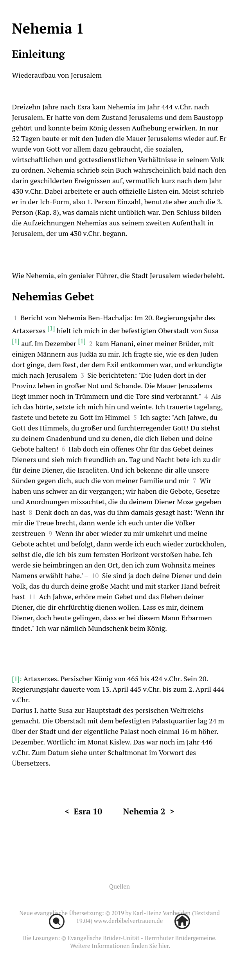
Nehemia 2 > (149, 811)
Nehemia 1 (48, 28)
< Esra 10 (83, 811)
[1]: (18, 679)
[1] (51, 328)
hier (164, 946)
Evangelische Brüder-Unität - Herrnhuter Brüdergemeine (141, 938)
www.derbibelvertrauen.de (128, 921)
